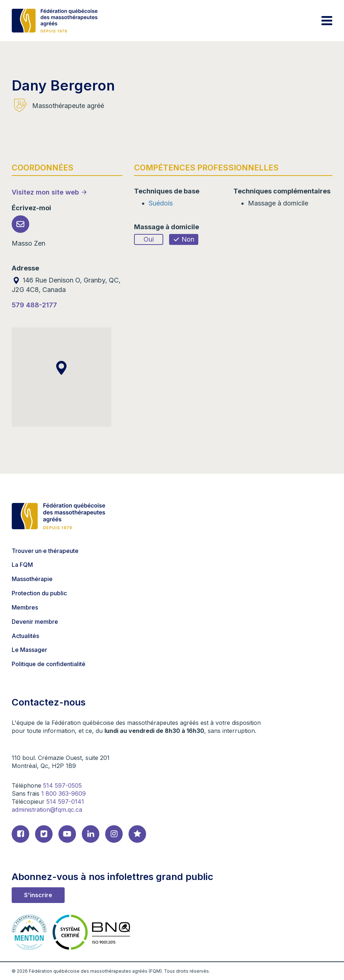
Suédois (161, 203)
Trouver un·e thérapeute (45, 551)
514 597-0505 (62, 785)
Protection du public (39, 593)
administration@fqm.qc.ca (47, 810)
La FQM (22, 565)
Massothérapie (32, 579)
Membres (25, 607)
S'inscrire (38, 895)
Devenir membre (35, 622)
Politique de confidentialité (49, 664)
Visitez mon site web (45, 192)
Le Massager (29, 650)
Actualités (25, 636)
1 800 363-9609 (64, 793)
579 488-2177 (34, 305)
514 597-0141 (65, 802)
